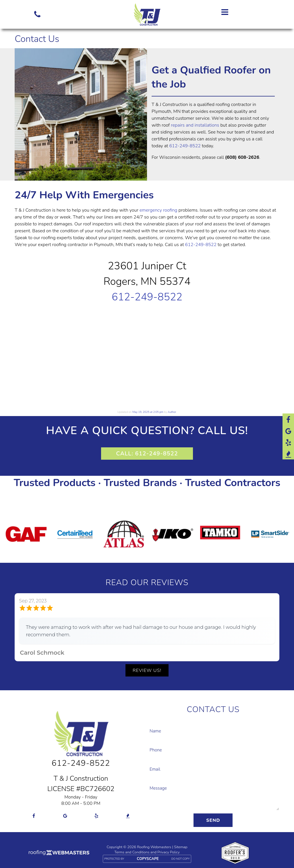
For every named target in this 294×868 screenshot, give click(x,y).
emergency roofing (158, 210)
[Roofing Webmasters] (59, 853)
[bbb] (288, 454)
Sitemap (181, 847)
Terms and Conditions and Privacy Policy (147, 852)
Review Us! (147, 670)
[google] (288, 431)
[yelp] (288, 442)
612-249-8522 (185, 146)
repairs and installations (195, 125)
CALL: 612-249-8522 (147, 454)
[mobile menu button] (238, 12)
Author (172, 412)
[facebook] (288, 419)
